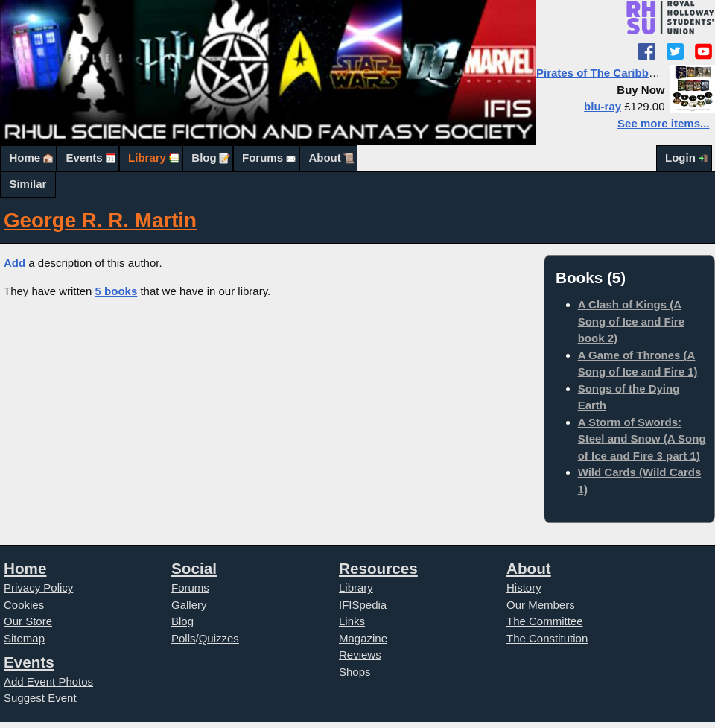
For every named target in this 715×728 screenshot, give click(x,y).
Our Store (28, 621)
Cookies (24, 605)
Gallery (189, 605)
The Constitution (547, 638)
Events (84, 158)
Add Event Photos (48, 681)
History (524, 588)
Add (15, 263)
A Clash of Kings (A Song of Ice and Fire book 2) (631, 321)
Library (147, 158)
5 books (117, 291)
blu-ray (603, 106)
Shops (355, 672)
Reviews (360, 655)
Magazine (363, 638)
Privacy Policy (38, 588)
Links (352, 621)
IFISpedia (363, 605)
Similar (28, 184)
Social (194, 568)
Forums (263, 158)
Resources (378, 568)
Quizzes (219, 638)
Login (680, 158)
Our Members (541, 605)
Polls (184, 638)
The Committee (545, 621)
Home (25, 158)
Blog (204, 158)
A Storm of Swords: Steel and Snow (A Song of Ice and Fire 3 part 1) (642, 439)
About (324, 158)
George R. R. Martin (100, 220)
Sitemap (24, 638)
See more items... (663, 123)
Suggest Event (40, 698)
